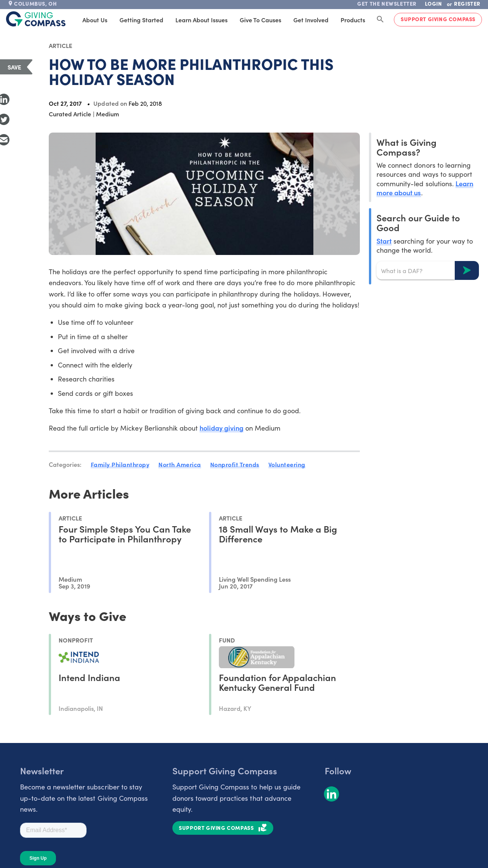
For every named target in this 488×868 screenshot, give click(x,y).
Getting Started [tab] (141, 20)
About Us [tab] (95, 20)
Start (384, 241)
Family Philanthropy (120, 464)
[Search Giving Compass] (380, 20)
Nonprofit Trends (235, 464)
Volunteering (287, 464)
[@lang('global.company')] (36, 19)
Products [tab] (353, 20)
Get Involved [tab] (311, 20)
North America (180, 464)
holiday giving (222, 428)
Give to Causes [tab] (260, 20)
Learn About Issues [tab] (201, 20)
